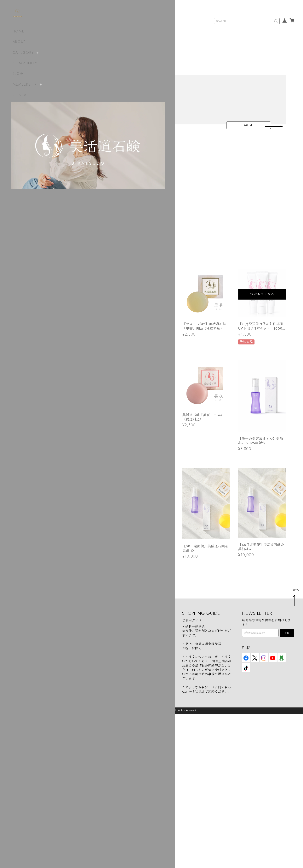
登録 (287, 787)
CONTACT (19, 95)
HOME (16, 31)
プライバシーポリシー (138, 781)
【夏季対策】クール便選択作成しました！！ (129, 240)
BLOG (15, 74)
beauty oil (69, 781)
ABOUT (16, 42)
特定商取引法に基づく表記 (142, 787)
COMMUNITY (22, 63)
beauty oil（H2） (75, 787)
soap (66, 775)
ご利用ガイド (192, 775)
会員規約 (129, 793)
